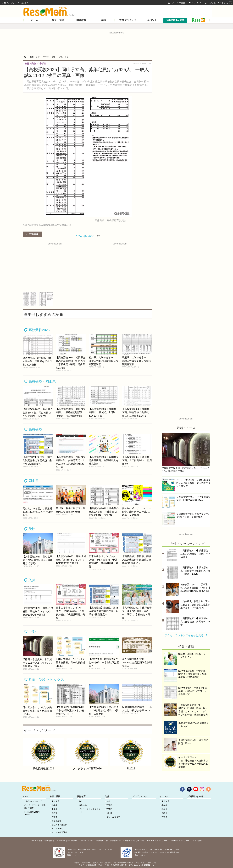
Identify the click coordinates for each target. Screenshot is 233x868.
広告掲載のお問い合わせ (67, 841)
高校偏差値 (56, 821)
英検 (108, 801)
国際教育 (81, 20)
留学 (81, 801)
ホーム (35, 20)
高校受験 (35, 429)
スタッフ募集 (196, 841)
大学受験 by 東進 (175, 20)
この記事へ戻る (88, 236)
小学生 (55, 805)
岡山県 (34, 481)
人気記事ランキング (33, 801)
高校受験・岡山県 (42, 381)
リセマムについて (87, 841)
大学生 (55, 817)
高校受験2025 (39, 330)
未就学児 (55, 801)
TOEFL (110, 809)
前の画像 (34, 234)
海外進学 (83, 805)
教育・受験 (58, 20)
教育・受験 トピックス (46, 680)
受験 (32, 529)
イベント (152, 20)
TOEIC (109, 805)
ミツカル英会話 (113, 817)
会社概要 (100, 841)
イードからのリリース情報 (134, 841)
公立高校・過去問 (59, 825)
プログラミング (128, 20)
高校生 (55, 813)
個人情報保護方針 (113, 841)
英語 (104, 20)
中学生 (34, 632)
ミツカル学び (57, 829)
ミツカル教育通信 (59, 832)
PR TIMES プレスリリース (158, 841)
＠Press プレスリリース (181, 841)
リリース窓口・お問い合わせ (43, 841)
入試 (32, 580)
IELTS (109, 813)
